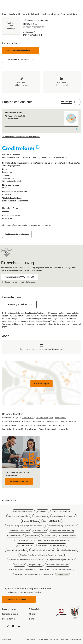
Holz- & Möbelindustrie (15, 536)
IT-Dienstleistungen (49, 536)
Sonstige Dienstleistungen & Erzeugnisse (61, 560)
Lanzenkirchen (60, 418)
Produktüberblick (9, 609)
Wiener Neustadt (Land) (44, 418)
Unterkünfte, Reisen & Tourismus (22, 570)
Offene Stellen (35, 609)
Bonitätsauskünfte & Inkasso (17, 234)
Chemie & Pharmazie (41, 516)
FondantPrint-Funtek (14, 113)
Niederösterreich (28, 418)
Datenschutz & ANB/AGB (59, 639)
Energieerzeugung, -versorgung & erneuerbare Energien (25, 526)
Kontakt (32, 619)
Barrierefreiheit (43, 639)
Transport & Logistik (35, 565)
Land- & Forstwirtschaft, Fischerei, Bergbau (52, 540)
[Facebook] (3, 626)
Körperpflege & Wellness (68, 536)
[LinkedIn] (19, 626)
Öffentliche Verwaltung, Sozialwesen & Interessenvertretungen (42, 555)
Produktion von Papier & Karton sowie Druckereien (26, 560)
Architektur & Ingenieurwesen (23, 511)
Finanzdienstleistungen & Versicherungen (63, 526)
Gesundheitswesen (40, 531)
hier (66, 158)
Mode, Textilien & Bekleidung (67, 550)
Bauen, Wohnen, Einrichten (61, 511)
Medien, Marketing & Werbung (16, 550)
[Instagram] (8, 626)
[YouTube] (13, 626)
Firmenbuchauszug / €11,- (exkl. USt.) (20, 277)
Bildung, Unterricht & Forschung (19, 516)
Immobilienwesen (32, 536)
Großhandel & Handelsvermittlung (62, 531)
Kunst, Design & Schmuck (25, 540)
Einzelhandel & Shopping (30, 521)
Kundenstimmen (9, 619)
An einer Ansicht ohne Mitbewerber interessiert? (21, 137)
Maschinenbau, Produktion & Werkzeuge (52, 545)
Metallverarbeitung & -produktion (42, 550)
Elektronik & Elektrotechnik (52, 521)
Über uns (33, 614)
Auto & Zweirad (43, 511)
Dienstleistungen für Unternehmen (64, 516)
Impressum (31, 639)
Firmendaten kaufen (10, 614)
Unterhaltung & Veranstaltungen (58, 565)
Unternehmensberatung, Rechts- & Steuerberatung (55, 570)
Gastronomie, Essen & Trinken (19, 531)
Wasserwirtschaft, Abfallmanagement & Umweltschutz (34, 574)
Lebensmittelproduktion (26, 545)
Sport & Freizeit (19, 565)
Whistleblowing (75, 639)
